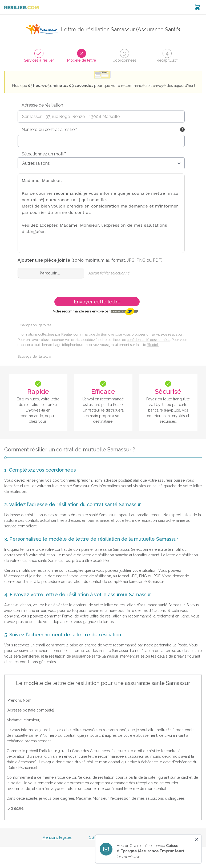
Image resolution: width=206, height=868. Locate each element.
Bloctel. (153, 345)
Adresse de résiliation (42, 105)
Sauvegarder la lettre (34, 356)
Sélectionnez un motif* (44, 154)
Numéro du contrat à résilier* (49, 130)
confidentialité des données (148, 340)
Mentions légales (57, 837)
